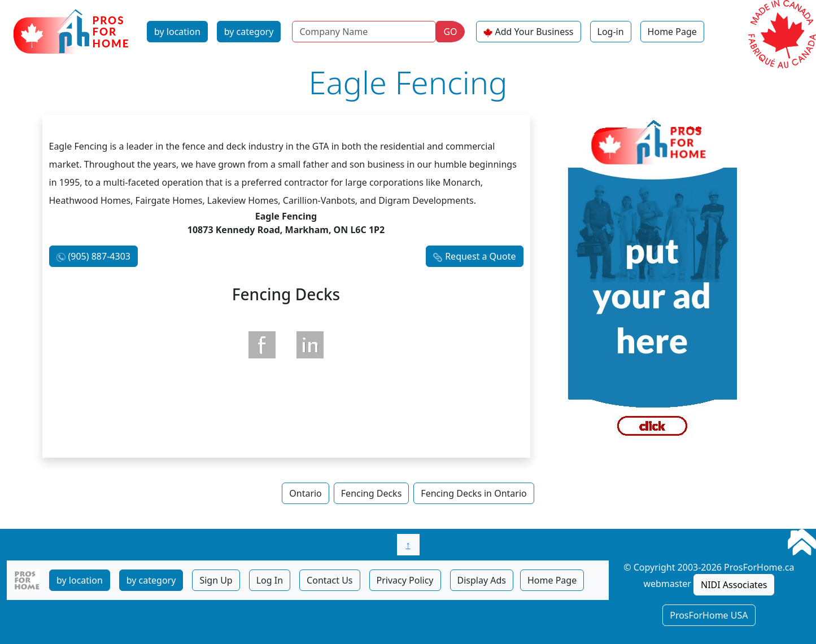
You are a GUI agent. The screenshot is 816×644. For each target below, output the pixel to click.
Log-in (611, 32)
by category (249, 32)
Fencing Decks (372, 493)
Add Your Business (534, 32)
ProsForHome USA (709, 615)
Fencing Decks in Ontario (474, 493)
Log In (270, 580)
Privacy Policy (405, 580)
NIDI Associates (734, 585)
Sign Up (216, 580)
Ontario (306, 493)
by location (177, 32)
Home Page (672, 32)
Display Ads (482, 580)
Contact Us (330, 580)
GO (450, 32)
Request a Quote (480, 256)
